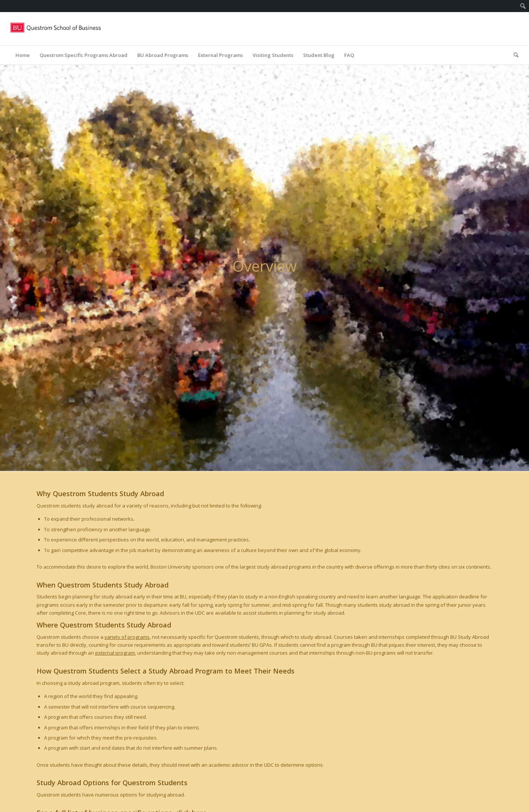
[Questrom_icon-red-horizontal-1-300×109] (56, 29)
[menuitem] (523, 6)
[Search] (514, 55)
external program (115, 653)
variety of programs (127, 637)
